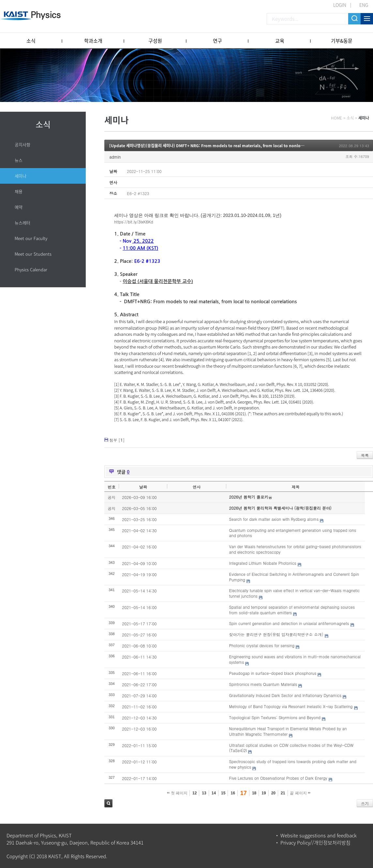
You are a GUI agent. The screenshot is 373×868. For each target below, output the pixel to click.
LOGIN (340, 5)
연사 (197, 487)
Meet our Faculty (31, 238)
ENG (364, 5)
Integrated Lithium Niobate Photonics (263, 563)
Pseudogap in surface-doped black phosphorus (273, 673)
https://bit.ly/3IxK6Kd (134, 222)
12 (194, 793)
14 (214, 793)
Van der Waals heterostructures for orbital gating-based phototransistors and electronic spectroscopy (295, 549)
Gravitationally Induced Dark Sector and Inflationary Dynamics (285, 695)
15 (223, 793)
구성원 (155, 41)
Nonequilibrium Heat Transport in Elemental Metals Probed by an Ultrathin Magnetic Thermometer (288, 731)
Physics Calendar (31, 270)
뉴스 (19, 160)
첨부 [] (117, 440)
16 (233, 793)
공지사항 (22, 144)
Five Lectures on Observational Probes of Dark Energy (278, 778)
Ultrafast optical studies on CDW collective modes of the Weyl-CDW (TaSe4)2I (291, 748)
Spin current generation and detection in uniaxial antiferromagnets (289, 623)
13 (204, 793)
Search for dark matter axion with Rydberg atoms (274, 519)
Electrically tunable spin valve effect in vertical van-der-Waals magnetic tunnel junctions (295, 593)
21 (283, 793)
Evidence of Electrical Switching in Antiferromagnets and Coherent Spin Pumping (294, 577)
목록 (365, 455)
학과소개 (93, 41)
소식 (31, 41)
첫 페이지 (177, 793)
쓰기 (365, 803)
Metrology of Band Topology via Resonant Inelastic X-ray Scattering (291, 706)
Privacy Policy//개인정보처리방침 (315, 843)
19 (264, 793)
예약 (19, 207)
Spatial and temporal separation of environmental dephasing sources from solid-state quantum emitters (292, 610)
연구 (217, 41)
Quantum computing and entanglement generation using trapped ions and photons (293, 533)
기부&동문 (342, 41)
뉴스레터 (22, 223)
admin (115, 157)
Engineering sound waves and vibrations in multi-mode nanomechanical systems (295, 659)
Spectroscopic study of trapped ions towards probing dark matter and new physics (293, 764)
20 (273, 793)
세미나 (21, 176)
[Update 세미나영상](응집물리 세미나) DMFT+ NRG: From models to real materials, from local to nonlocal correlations (220, 146)
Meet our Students (33, 254)
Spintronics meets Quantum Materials (263, 684)
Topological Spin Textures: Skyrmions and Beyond (275, 717)
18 (254, 793)
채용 (19, 191)
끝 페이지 (300, 793)
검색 (108, 803)
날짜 (143, 487)
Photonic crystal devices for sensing (262, 645)
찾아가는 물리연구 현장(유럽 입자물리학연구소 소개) (276, 634)
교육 (280, 41)
